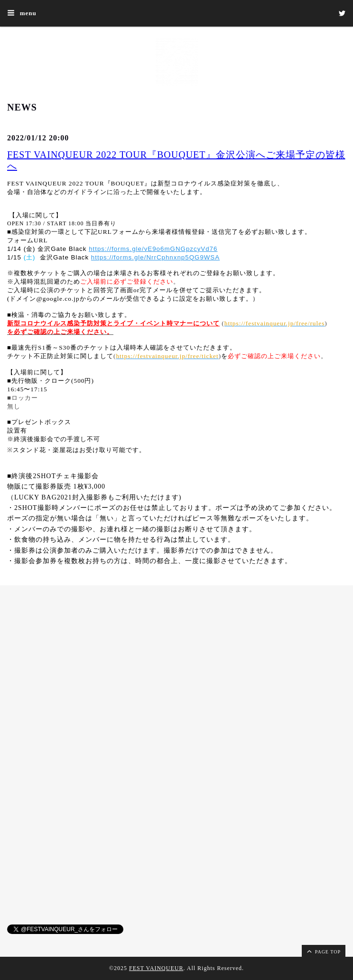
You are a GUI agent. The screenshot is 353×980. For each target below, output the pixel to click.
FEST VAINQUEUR (156, 968)
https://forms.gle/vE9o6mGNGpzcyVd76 (153, 249)
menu (22, 13)
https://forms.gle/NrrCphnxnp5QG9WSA (155, 257)
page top (323, 951)
